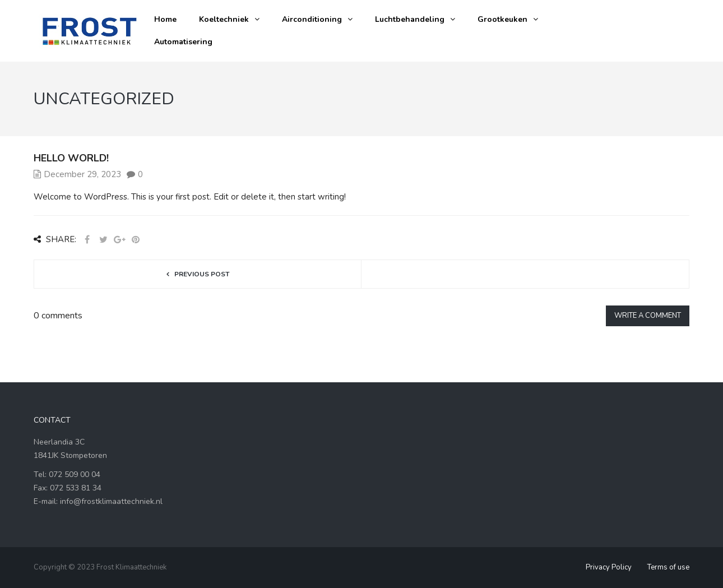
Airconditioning (312, 19)
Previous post (202, 274)
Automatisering (183, 42)
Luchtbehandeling (410, 19)
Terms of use (668, 567)
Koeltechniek (224, 19)
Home (165, 19)
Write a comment (648, 316)
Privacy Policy (609, 567)
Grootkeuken (502, 19)
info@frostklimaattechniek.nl (111, 501)
